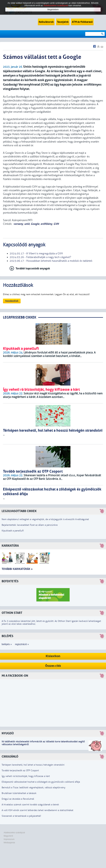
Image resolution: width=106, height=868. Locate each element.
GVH (56, 224)
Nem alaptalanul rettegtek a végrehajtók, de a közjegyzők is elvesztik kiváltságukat (45, 519)
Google (35, 224)
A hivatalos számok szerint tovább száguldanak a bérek (30, 805)
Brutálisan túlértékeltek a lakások (19, 793)
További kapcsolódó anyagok (33, 268)
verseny (18, 224)
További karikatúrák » (17, 569)
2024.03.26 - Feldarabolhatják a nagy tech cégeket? (40, 257)
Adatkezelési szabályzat (14, 833)
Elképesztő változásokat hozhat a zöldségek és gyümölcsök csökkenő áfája (41, 782)
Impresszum (9, 839)
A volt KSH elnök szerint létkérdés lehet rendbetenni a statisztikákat (37, 810)
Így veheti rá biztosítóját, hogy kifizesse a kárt (26, 776)
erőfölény (46, 224)
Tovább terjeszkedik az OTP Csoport (20, 770)
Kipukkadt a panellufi (13, 531)
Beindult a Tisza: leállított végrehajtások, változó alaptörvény (33, 788)
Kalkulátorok (46, 22)
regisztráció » (22, 644)
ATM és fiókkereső (82, 22)
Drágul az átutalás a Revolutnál (18, 799)
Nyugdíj (8, 733)
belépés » (7, 644)
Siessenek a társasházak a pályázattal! (21, 816)
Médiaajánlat (9, 843)
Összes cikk (53, 666)
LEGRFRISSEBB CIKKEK (20, 317)
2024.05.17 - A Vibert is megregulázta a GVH (36, 254)
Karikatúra (10, 546)
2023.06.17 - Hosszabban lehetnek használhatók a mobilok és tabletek (51, 261)
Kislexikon (53, 656)
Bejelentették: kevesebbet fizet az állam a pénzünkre (30, 525)
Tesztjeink (63, 22)
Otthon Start (12, 613)
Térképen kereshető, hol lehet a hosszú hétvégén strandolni (33, 765)
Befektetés (10, 581)
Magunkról (8, 836)
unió (27, 224)
